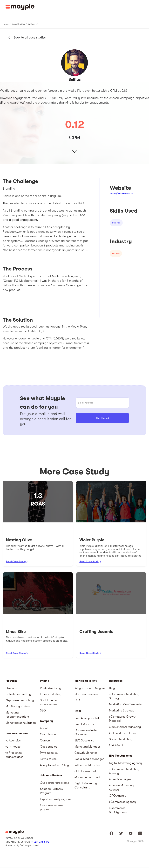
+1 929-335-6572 (40, 842)
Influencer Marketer (87, 765)
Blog (112, 688)
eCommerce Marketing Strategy (124, 696)
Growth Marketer (86, 753)
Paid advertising (50, 688)
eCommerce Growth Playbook (123, 719)
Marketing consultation (21, 723)
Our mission (48, 734)
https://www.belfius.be (121, 193)
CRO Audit (116, 745)
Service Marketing (121, 739)
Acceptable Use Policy (54, 765)
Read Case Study (16, 561)
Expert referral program (55, 799)
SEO (43, 710)
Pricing (45, 681)
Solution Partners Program (51, 791)
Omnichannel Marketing (125, 727)
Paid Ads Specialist (87, 718)
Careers (45, 740)
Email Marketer (84, 724)
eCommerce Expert (87, 777)
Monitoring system (18, 706)
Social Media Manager (89, 759)
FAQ (77, 700)
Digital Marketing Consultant (86, 785)
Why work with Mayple (90, 688)
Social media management (49, 702)
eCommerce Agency (123, 802)
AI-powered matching (20, 700)
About (44, 728)
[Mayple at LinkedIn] (140, 833)
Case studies (49, 747)
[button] (144, 7)
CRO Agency (118, 796)
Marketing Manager (87, 747)
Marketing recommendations (18, 715)
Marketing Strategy (122, 710)
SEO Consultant (85, 771)
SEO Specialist (84, 740)
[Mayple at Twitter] (121, 833)
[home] (20, 7)
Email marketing (51, 694)
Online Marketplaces (123, 733)
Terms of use (48, 759)
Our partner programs (55, 783)
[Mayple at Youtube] (131, 833)
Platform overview (86, 694)
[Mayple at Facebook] (111, 833)
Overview (12, 688)
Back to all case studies (30, 37)
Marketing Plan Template (125, 704)
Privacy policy (49, 753)
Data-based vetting (18, 694)
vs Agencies (13, 740)
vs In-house (13, 747)
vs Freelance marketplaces (14, 755)
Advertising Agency (122, 779)
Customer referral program (52, 807)
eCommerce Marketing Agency (124, 771)
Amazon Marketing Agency (121, 787)
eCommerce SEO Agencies (118, 810)
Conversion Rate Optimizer (86, 732)
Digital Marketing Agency (126, 763)
